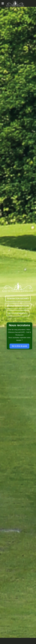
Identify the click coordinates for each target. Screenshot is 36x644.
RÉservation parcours (18, 306)
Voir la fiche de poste (19, 346)
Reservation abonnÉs (18, 298)
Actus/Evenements (18, 313)
